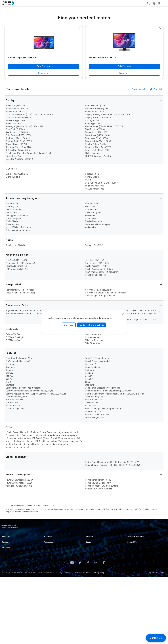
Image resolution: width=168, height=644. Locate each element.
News (46, 597)
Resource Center (50, 589)
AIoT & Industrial (8, 603)
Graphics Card (7, 599)
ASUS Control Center (93, 543)
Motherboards (7, 595)
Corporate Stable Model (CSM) (139, 543)
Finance (47, 571)
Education (48, 547)
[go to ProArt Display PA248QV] (124, 43)
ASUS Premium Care (135, 539)
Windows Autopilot (93, 551)
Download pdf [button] (137, 89)
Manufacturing (49, 559)
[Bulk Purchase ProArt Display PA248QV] (124, 66)
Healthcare (48, 555)
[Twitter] (80, 630)
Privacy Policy (99, 640)
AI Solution (48, 579)
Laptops (5, 571)
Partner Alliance (8, 557)
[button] (148, 3)
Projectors (6, 587)
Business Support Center (95, 561)
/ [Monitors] (21, 526)
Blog (46, 605)
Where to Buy (7, 561)
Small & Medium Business (54, 539)
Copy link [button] (156, 89)
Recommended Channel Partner (14, 553)
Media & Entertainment (52, 567)
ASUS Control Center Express (96, 547)
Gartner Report (49, 601)
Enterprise (48, 543)
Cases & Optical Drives (11, 611)
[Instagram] (96, 630)
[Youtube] (72, 630)
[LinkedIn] (64, 630)
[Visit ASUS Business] (10, 526)
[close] (123, 314)
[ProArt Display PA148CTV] (44, 57)
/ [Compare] (29, 526)
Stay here (69, 325)
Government (48, 575)
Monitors (5, 583)
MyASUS (89, 539)
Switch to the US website (92, 325)
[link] (44, 73)
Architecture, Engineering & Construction (59, 563)
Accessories (7, 615)
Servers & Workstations (11, 591)
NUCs (4, 579)
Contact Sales (133, 561)
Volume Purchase (134, 557)
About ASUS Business (10, 539)
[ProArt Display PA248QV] (124, 57)
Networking (6, 607)
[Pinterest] (104, 630)
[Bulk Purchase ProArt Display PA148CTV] (44, 66)
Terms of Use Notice (83, 640)
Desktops (6, 575)
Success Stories (50, 593)
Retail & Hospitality (51, 551)
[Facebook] (88, 630)
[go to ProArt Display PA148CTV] (44, 43)
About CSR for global (10, 543)
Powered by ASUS (134, 547)
